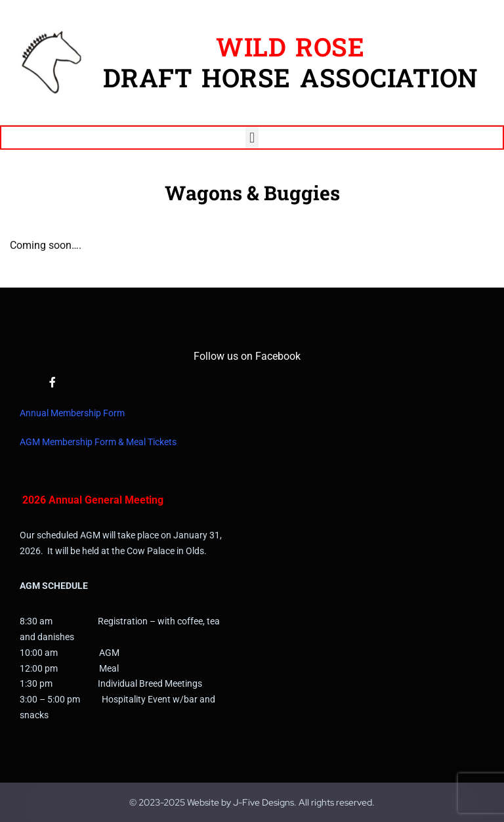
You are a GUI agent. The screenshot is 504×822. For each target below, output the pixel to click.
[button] (252, 138)
